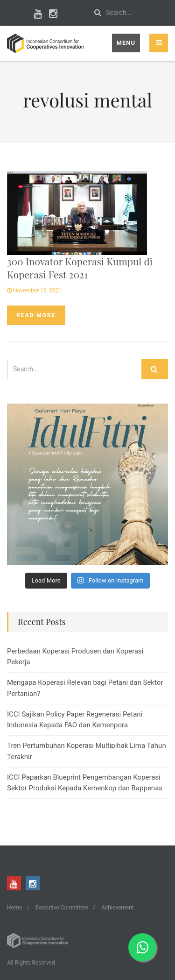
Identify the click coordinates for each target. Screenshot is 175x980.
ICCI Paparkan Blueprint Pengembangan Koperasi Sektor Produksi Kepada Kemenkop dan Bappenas (85, 783)
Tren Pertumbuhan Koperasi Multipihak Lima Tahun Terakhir (87, 751)
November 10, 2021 (34, 291)
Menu (126, 43)
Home (14, 908)
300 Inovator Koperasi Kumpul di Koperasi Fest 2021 (80, 267)
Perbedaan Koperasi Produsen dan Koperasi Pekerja (75, 657)
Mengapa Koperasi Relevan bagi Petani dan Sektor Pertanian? (85, 688)
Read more (36, 315)
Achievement (117, 908)
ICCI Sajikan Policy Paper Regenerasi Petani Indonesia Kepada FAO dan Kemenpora (75, 720)
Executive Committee (62, 908)
